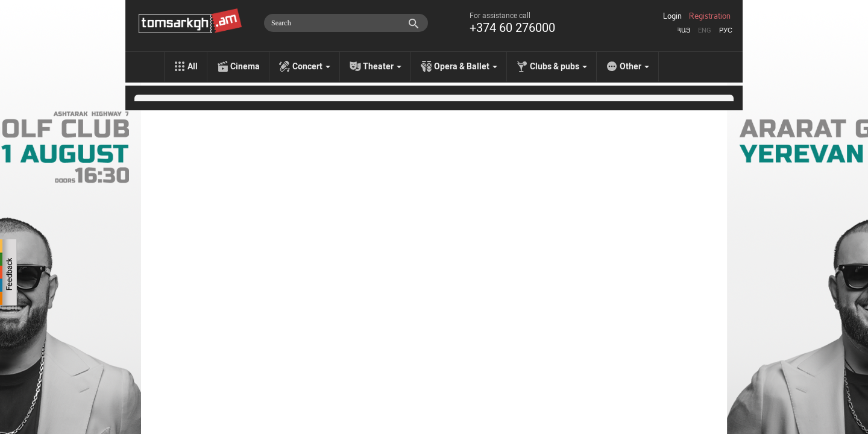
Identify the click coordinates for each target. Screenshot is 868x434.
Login (672, 16)
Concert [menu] (311, 66)
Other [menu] (634, 66)
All (193, 66)
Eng (705, 30)
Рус (726, 30)
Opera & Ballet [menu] (466, 66)
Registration (710, 16)
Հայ (684, 30)
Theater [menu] (382, 66)
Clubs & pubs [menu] (558, 66)
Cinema (245, 66)
